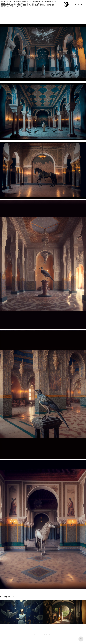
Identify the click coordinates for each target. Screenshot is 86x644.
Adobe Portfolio (47, 635)
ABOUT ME (5, 7)
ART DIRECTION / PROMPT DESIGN (29, 3)
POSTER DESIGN (51, 2)
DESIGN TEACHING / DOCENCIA (34, 5)
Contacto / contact (19, 7)
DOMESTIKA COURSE (8, 3)
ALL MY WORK (6, 2)
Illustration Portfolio (22, 2)
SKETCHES (50, 5)
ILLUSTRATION (38, 2)
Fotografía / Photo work (11, 5)
